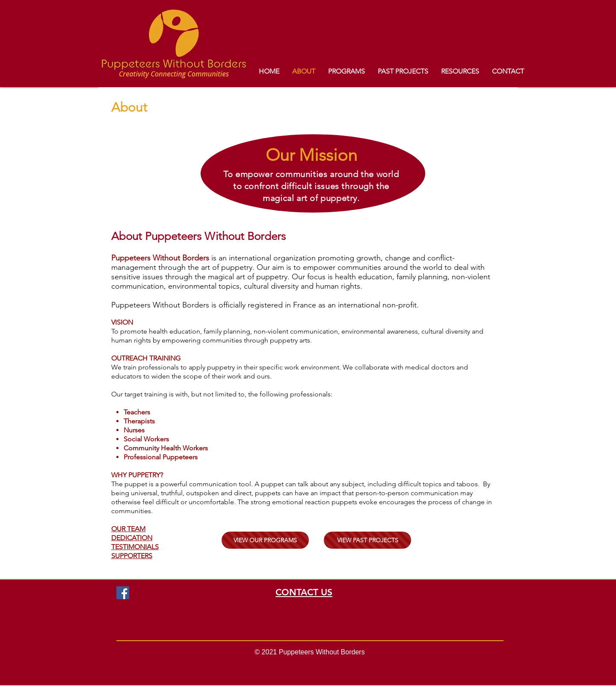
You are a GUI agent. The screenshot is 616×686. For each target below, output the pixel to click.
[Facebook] (123, 593)
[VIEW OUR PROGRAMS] (265, 540)
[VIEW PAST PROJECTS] (367, 540)
